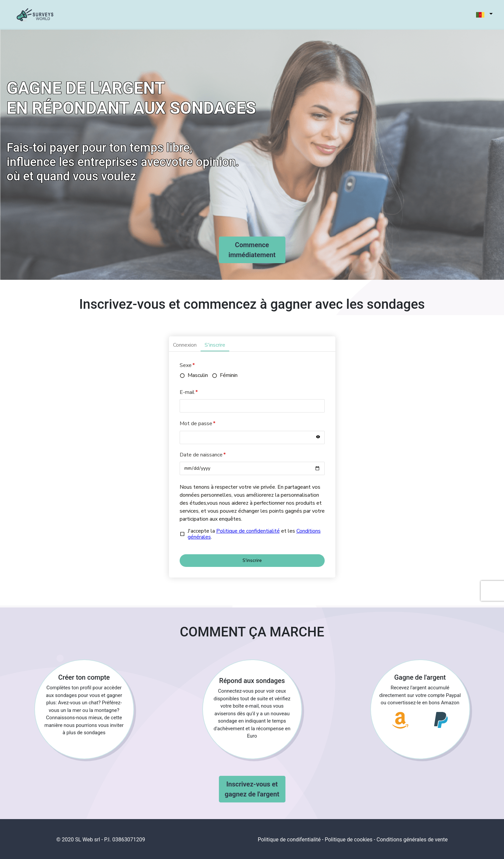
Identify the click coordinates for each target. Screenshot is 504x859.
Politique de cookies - (350, 840)
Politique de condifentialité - (291, 840)
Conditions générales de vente (412, 840)
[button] (481, 15)
